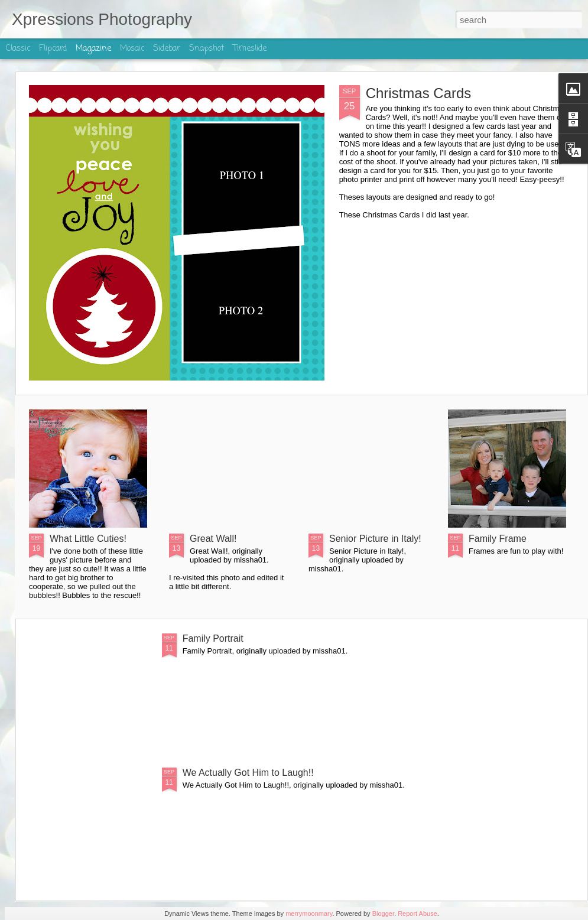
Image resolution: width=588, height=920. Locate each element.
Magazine (93, 49)
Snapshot (207, 49)
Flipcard (53, 49)
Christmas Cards (419, 93)
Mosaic (132, 49)
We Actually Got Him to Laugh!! (248, 773)
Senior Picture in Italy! (375, 539)
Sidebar (167, 49)
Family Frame (498, 539)
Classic (18, 49)
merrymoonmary (309, 914)
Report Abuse (418, 914)
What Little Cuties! (88, 539)
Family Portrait (213, 638)
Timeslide (250, 49)
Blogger (383, 914)
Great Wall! (213, 539)
